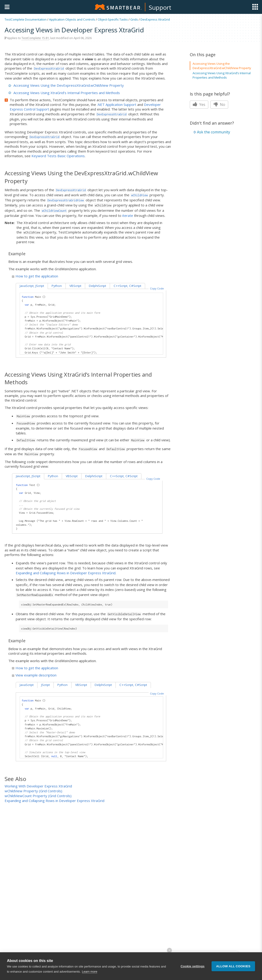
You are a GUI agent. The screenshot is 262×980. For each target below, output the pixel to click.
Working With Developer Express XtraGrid (38, 786)
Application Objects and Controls (72, 19)
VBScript (75, 286)
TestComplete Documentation (26, 19)
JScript (45, 685)
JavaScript (27, 685)
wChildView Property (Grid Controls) (33, 791)
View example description (34, 675)
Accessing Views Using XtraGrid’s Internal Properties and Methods (64, 93)
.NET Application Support (117, 104)
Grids (134, 19)
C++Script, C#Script (127, 286)
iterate (128, 215)
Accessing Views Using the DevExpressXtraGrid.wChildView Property (66, 85)
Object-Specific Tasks (113, 19)
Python (57, 286)
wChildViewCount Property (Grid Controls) (38, 796)
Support (160, 7)
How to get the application (35, 276)
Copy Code (157, 288)
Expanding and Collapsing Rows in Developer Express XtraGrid (66, 573)
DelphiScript (97, 286)
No (219, 104)
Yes (199, 104)
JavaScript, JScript (32, 286)
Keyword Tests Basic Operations (58, 156)
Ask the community (214, 132)
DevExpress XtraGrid (155, 19)
